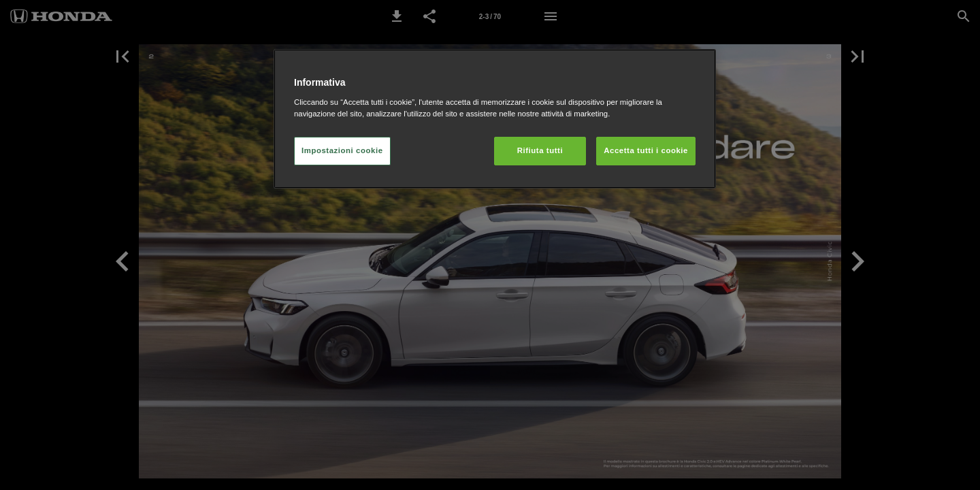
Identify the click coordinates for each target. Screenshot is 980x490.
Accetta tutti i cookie (646, 150)
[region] (495, 119)
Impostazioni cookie (342, 150)
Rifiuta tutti (540, 150)
